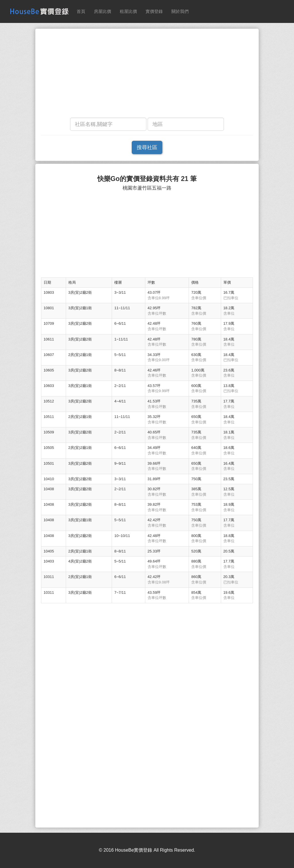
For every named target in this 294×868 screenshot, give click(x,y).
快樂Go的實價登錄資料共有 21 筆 (147, 179)
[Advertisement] (147, 75)
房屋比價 (102, 11)
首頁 (81, 11)
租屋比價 (128, 11)
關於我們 (180, 11)
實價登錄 (154, 11)
